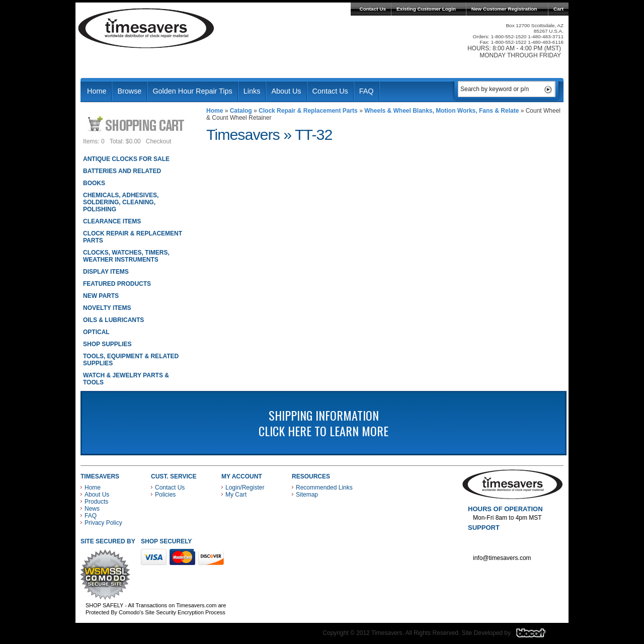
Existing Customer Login (426, 9)
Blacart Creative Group (537, 635)
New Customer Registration (504, 9)
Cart (558, 9)
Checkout (159, 141)
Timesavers (146, 28)
